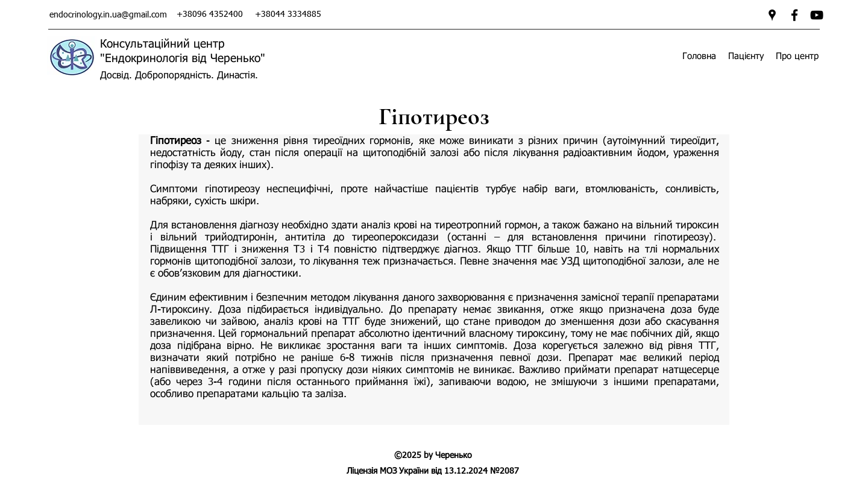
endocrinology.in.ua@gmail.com (108, 15)
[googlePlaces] (772, 15)
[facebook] (794, 15)
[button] (746, 56)
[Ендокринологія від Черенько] (817, 15)
